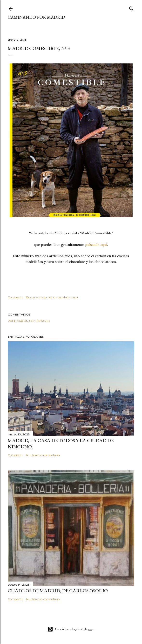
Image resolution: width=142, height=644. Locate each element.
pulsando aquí (96, 245)
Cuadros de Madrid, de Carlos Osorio (58, 591)
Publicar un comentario (29, 321)
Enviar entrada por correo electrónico (52, 297)
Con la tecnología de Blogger (71, 629)
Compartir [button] (15, 297)
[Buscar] (131, 8)
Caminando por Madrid (36, 17)
